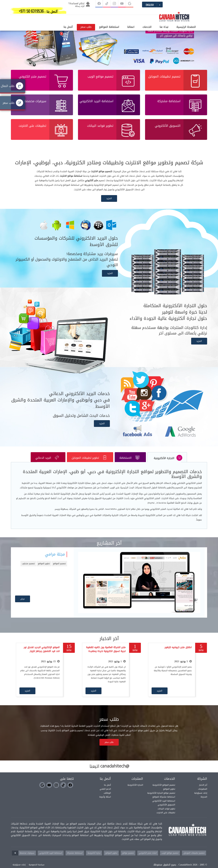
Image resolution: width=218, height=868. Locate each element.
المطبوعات (203, 794)
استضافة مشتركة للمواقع (164, 802)
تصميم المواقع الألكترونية (164, 790)
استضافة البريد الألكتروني (164, 806)
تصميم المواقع (59, 568)
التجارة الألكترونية (168, 463)
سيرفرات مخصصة (27, 858)
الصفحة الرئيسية (152, 12)
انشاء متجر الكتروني (148, 858)
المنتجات (137, 784)
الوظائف (107, 798)
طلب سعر (52, 12)
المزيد (109, 203)
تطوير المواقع (44, 568)
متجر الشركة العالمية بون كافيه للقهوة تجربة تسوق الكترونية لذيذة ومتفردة (106, 654)
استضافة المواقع (75, 12)
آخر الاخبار (203, 790)
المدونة (204, 802)
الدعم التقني (105, 794)
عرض (23, 604)
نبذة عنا (130, 12)
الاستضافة (131, 463)
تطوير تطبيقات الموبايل (90, 463)
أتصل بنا (34, 12)
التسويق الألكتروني (166, 810)
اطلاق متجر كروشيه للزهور (178, 652)
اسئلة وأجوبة (105, 802)
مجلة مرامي (55, 559)
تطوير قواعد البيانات (166, 814)
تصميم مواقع (128, 858)
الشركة (202, 784)
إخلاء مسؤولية (201, 798)
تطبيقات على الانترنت (166, 818)
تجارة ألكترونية (94, 858)
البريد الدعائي (47, 463)
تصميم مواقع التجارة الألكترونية (161, 798)
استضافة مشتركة (75, 858)
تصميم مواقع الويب (170, 858)
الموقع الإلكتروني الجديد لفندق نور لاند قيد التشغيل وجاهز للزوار (42, 654)
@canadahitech (115, 771)
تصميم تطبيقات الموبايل (194, 858)
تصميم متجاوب (28, 568)
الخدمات (113, 12)
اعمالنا (97, 12)
